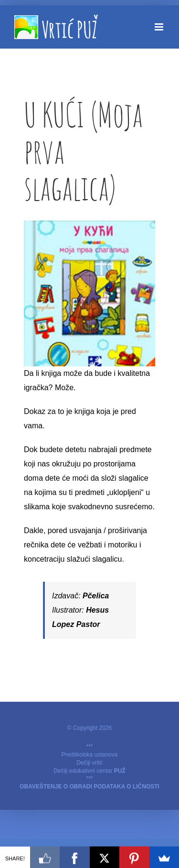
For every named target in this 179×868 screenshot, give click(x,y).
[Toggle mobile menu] (160, 27)
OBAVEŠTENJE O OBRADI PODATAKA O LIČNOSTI (89, 787)
